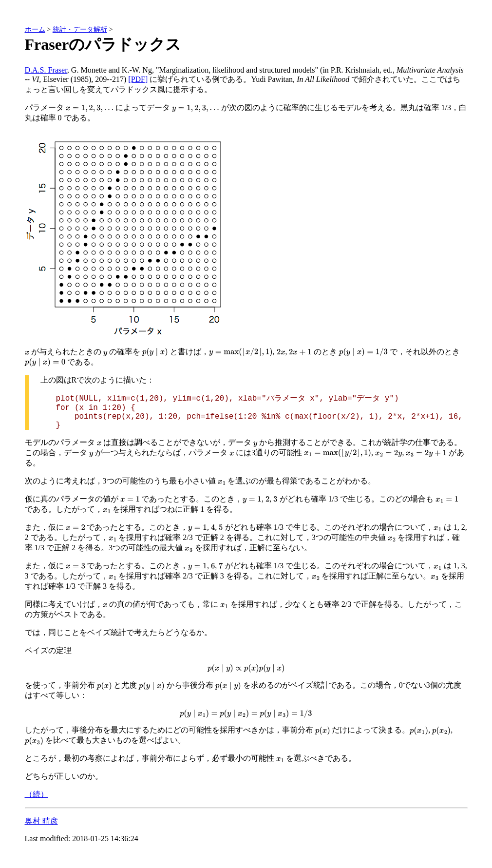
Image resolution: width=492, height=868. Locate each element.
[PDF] (138, 79)
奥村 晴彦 (41, 821)
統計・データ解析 (80, 29)
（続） (37, 794)
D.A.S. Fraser (46, 70)
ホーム (35, 29)
